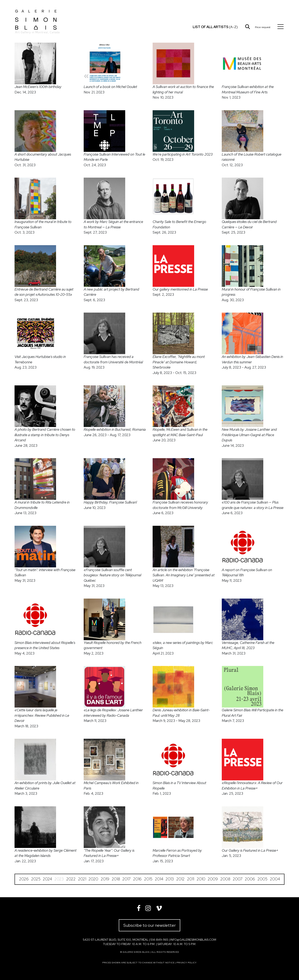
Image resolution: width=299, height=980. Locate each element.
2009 (213, 879)
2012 (180, 879)
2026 (24, 879)
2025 (36, 879)
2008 (225, 879)
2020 (93, 879)
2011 (191, 879)
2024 (47, 879)
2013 (170, 879)
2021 (82, 879)
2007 (238, 879)
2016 (137, 879)
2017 (126, 879)
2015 (148, 879)
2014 (159, 879)
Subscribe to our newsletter (149, 925)
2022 (71, 879)
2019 (105, 879)
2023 (59, 879)
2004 (275, 879)
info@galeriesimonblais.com (193, 940)
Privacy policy (187, 963)
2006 (250, 879)
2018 (116, 879)
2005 (262, 879)
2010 (201, 879)
